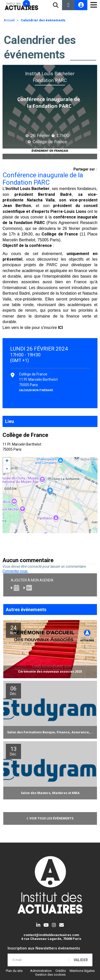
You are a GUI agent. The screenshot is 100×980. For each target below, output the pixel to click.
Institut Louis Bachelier (28, 189)
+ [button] (7, 461)
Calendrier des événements (43, 20)
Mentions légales (82, 971)
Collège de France (60, 234)
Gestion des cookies (50, 975)
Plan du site (14, 971)
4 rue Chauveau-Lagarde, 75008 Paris (51, 939)
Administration (41, 971)
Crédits (61, 971)
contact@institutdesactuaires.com (51, 935)
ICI (60, 328)
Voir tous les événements (50, 818)
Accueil (9, 20)
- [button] (7, 469)
